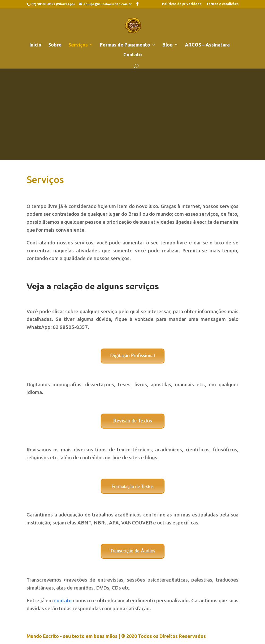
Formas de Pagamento (125, 45)
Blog (168, 45)
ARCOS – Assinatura (207, 45)
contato (63, 601)
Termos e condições (222, 4)
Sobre (55, 45)
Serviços (78, 45)
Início (35, 45)
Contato (133, 55)
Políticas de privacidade (182, 4)
